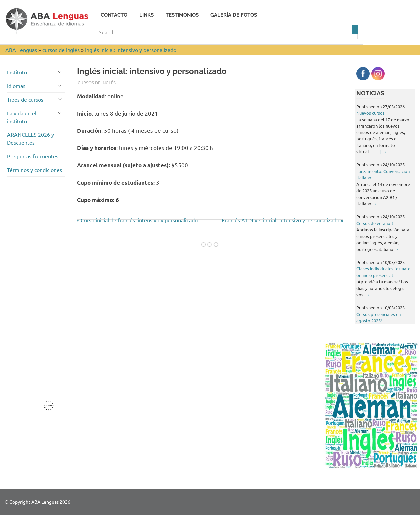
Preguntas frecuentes (33, 156)
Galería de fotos (234, 15)
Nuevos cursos (371, 113)
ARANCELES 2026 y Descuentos (30, 138)
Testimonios (182, 15)
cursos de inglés (97, 82)
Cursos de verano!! (375, 223)
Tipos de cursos (25, 99)
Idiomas (16, 86)
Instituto (17, 72)
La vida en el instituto (22, 117)
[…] (381, 152)
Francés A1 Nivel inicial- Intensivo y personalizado (280, 220)
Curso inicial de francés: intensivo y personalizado (139, 220)
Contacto (114, 15)
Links (146, 15)
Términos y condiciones (34, 170)
